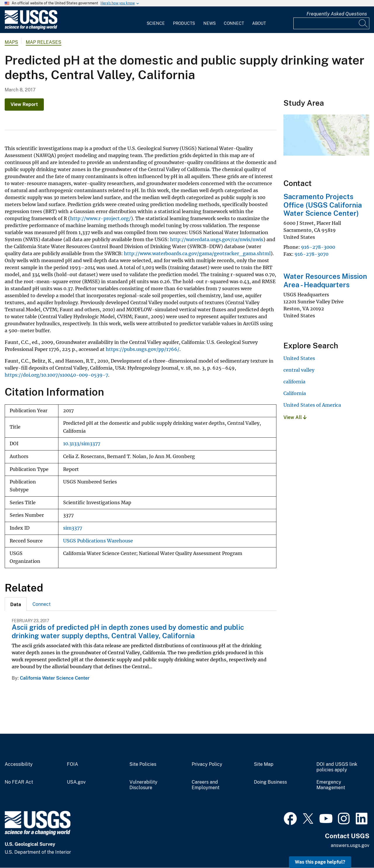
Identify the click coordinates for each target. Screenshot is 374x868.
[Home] (31, 28)
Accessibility (19, 764)
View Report (24, 104)
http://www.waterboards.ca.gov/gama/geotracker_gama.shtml (197, 253)
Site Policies (143, 764)
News (209, 23)
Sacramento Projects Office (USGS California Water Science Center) (323, 205)
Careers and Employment (206, 785)
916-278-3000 (318, 247)
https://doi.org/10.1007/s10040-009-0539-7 (56, 375)
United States (299, 358)
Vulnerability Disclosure (143, 785)
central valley (299, 370)
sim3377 (73, 528)
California (295, 393)
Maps (11, 42)
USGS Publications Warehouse (98, 541)
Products (184, 23)
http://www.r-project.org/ (101, 218)
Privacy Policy (207, 764)
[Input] (331, 23)
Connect (234, 23)
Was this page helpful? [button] (320, 862)
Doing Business (270, 782)
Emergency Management (331, 785)
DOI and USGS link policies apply (337, 767)
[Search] (363, 23)
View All (295, 417)
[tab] (16, 604)
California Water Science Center (55, 678)
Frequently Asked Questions (337, 14)
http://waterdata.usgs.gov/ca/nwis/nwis (217, 239)
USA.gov (76, 782)
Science (156, 23)
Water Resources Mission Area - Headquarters (325, 280)
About (259, 23)
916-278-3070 (311, 254)
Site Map (264, 764)
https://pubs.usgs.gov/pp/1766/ (143, 349)
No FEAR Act (19, 782)
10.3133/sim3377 (82, 444)
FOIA (72, 764)
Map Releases (44, 42)
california (294, 382)
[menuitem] (156, 20)
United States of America (312, 405)
